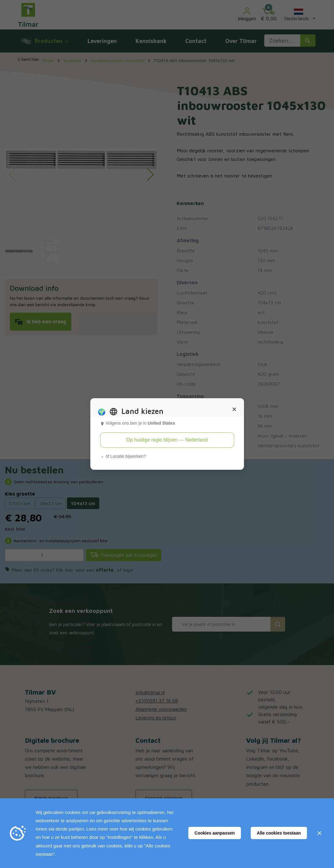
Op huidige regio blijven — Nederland (167, 440)
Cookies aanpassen (215, 833)
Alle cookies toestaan (279, 833)
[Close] (234, 409)
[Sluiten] (319, 833)
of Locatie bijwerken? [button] (123, 456)
